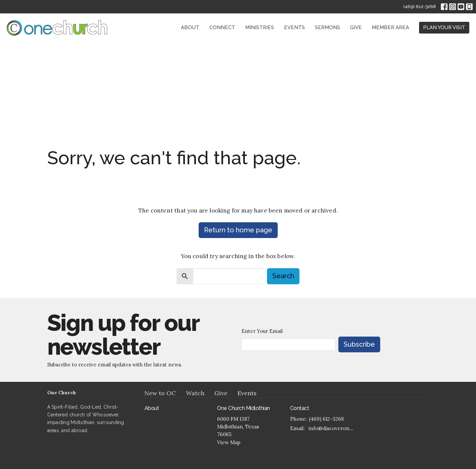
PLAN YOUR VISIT (444, 27)
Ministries (260, 27)
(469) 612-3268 (420, 7)
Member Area (390, 27)
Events (294, 27)
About (190, 27)
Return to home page (238, 230)
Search (283, 276)
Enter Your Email (262, 331)
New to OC (160, 393)
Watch (195, 393)
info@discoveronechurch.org (332, 428)
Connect (222, 27)
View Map (229, 442)
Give (356, 27)
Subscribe (359, 344)
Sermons (327, 27)
